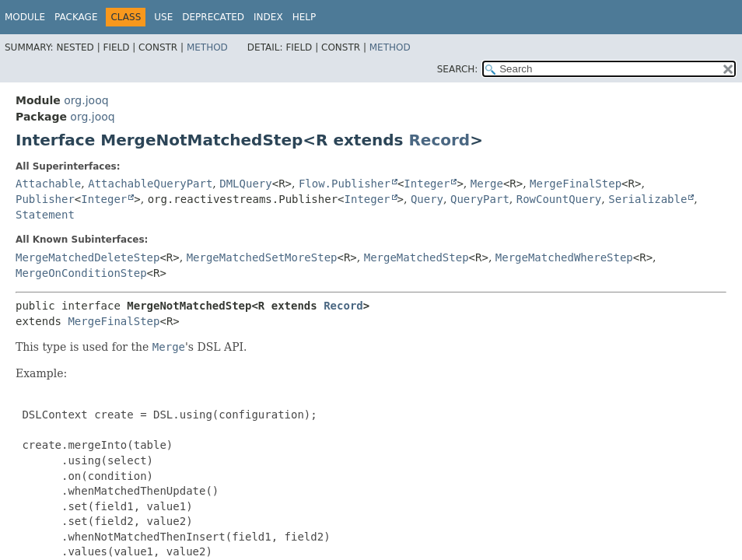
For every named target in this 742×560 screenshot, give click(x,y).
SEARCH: (458, 69)
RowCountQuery (559, 199)
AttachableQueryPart (150, 184)
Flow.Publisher (345, 184)
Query (427, 199)
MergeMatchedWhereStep (564, 257)
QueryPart (480, 199)
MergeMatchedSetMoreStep (262, 257)
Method (207, 47)
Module (25, 17)
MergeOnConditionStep (81, 273)
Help (304, 17)
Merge (487, 184)
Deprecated (213, 17)
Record (439, 140)
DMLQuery (245, 184)
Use (163, 17)
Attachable (48, 184)
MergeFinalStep (576, 184)
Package (76, 17)
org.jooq (86, 100)
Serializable (647, 199)
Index (268, 17)
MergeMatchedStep (416, 257)
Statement (45, 215)
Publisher (45, 199)
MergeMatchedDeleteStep (87, 257)
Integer (427, 184)
